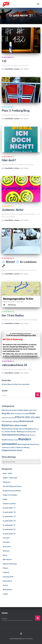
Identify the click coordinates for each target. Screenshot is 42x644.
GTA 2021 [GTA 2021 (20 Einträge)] (25, 417)
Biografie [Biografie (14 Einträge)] (6, 413)
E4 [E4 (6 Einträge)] (21, 414)
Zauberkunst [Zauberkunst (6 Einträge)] (6, 448)
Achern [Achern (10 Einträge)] (15, 410)
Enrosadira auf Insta (21, 634)
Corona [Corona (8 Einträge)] (18, 414)
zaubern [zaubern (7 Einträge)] (13, 447)
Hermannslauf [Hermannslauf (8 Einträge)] (7, 421)
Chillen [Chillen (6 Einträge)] (12, 414)
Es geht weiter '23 (9, 534)
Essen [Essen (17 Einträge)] (32, 413)
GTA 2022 (6, 542)
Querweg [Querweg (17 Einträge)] (6, 435)
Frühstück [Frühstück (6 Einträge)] (5, 418)
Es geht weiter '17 (9, 508)
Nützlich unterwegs (10, 564)
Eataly (5, 499)
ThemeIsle (29, 639)
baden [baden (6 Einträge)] (31, 410)
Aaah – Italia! (8, 473)
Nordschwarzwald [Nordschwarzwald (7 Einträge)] (29, 432)
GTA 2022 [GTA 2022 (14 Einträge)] (35, 417)
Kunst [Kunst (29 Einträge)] (5, 425)
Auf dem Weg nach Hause (12, 486)
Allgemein (7, 482)
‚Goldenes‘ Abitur (13, 210)
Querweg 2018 (8, 577)
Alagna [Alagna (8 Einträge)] (21, 410)
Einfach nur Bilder (9, 504)
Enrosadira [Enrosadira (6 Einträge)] (26, 414)
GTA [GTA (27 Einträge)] (17, 417)
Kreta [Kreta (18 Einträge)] (22, 421)
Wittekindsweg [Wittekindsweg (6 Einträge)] (35, 444)
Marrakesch (7, 559)
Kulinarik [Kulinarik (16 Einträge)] (29, 421)
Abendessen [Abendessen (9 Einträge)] (7, 410)
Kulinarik (6, 551)
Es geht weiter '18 (9, 512)
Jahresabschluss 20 (14, 365)
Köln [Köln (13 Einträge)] (11, 425)
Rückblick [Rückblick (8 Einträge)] (5, 440)
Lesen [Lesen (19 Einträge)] (24, 425)
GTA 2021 (6, 538)
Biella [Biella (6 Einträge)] (35, 410)
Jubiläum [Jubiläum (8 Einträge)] (16, 421)
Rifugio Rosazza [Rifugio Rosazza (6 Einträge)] (30, 435)
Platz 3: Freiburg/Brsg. (16, 111)
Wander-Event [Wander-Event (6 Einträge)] (13, 440)
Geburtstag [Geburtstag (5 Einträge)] (11, 418)
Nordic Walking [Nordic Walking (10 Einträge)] (17, 432)
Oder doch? (9, 160)
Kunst (5, 555)
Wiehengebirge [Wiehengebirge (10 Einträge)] (24, 444)
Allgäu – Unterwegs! (10, 478)
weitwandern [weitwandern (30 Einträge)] (9, 444)
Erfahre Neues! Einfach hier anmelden (16, 384)
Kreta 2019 (7, 547)
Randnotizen (7, 581)
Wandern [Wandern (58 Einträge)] (25, 439)
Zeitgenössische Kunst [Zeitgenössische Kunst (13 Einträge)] (12, 450)
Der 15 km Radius (13, 315)
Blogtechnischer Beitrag (12, 491)
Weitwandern (8, 590)
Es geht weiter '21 (8, 57)
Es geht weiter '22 (9, 529)
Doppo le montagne (10, 495)
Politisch (6, 572)
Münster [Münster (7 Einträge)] (8, 432)
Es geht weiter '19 (9, 516)
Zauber (5, 594)
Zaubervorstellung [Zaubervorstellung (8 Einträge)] (23, 447)
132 (4, 61)
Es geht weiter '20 (9, 521)
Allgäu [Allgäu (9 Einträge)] (26, 410)
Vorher (5, 585)
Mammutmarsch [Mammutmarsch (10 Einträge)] (8, 429)
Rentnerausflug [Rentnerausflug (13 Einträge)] (18, 435)
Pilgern (5, 568)
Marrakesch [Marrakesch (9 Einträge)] (20, 429)
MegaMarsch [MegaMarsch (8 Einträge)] (30, 429)
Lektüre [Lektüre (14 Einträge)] (17, 425)
